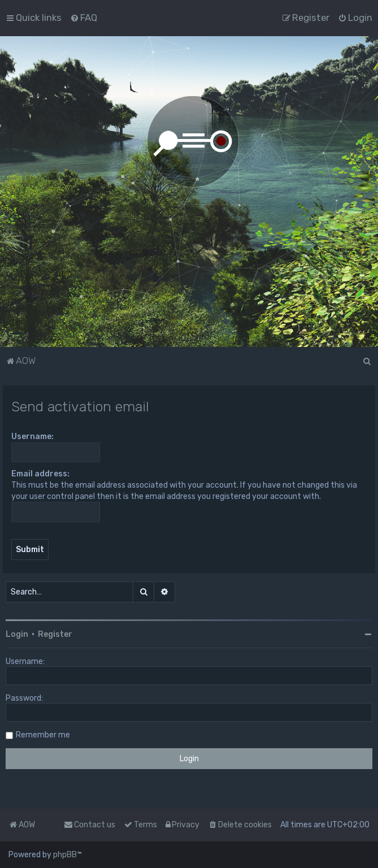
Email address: (40, 474)
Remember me (43, 735)
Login (17, 634)
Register (55, 634)
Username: (32, 437)
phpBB (65, 855)
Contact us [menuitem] (90, 825)
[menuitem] (84, 18)
